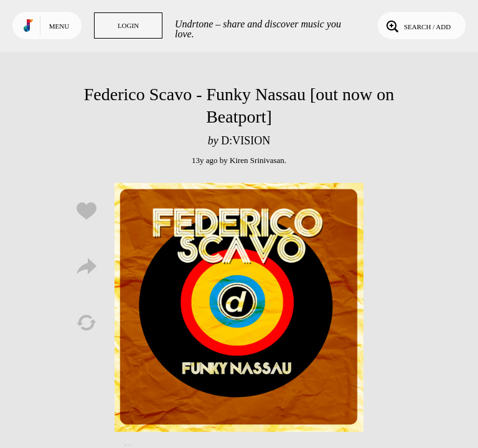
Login (128, 26)
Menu (59, 26)
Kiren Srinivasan (257, 160)
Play (239, 307)
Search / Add (417, 26)
